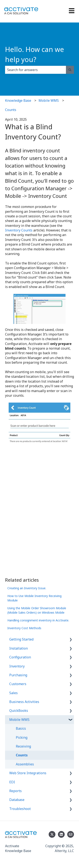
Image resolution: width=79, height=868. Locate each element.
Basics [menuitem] (21, 728)
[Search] (70, 70)
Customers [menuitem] (18, 684)
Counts (11, 110)
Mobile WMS (49, 100)
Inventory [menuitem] (17, 666)
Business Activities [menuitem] (24, 702)
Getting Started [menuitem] (21, 639)
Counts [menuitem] (22, 755)
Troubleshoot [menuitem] (20, 809)
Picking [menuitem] (22, 737)
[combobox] (35, 70)
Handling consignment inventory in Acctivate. (38, 620)
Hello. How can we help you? (35, 54)
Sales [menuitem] (13, 693)
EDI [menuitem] (12, 782)
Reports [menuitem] (15, 791)
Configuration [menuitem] (20, 657)
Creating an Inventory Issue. (27, 588)
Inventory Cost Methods (24, 628)
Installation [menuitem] (19, 648)
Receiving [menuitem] (23, 746)
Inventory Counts (19, 230)
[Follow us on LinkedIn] (61, 834)
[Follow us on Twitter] (52, 834)
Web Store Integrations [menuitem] (28, 773)
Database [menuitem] (17, 800)
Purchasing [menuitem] (18, 675)
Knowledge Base (18, 100)
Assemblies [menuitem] (25, 764)
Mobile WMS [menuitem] (19, 720)
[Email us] (71, 834)
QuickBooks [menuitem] (19, 711)
